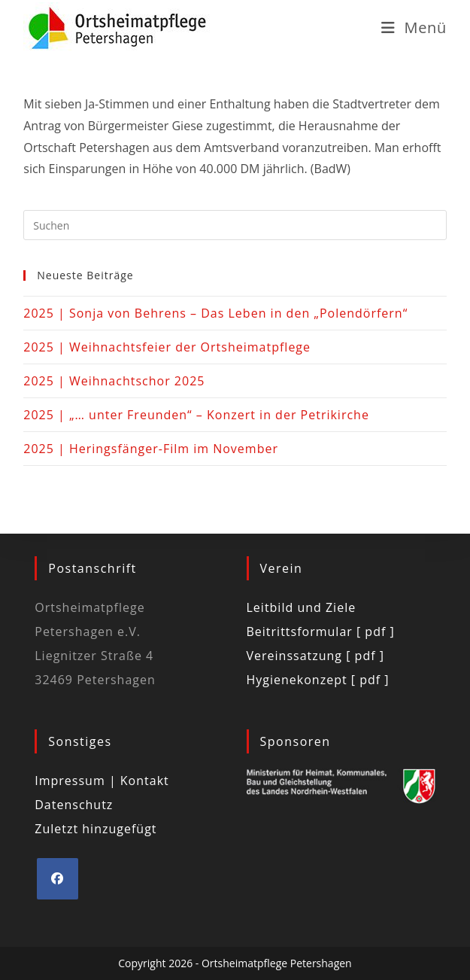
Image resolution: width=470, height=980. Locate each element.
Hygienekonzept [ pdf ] (318, 680)
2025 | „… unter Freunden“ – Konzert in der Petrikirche (196, 415)
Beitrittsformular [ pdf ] (321, 632)
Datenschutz (74, 805)
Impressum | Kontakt (102, 781)
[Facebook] (58, 879)
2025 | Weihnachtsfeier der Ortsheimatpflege (167, 347)
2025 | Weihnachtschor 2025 (114, 381)
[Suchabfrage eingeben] (235, 225)
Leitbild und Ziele (302, 607)
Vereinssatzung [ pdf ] (315, 656)
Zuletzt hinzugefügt (96, 829)
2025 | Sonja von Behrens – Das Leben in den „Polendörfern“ (215, 313)
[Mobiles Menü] (414, 27)
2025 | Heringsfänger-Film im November (151, 449)
